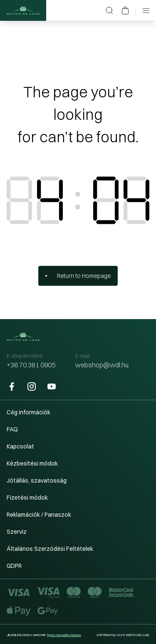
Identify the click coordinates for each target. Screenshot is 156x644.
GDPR (14, 566)
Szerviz (17, 532)
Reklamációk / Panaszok (39, 515)
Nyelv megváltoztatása (64, 635)
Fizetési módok (27, 498)
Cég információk (28, 412)
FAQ (12, 429)
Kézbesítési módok (32, 463)
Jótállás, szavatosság (37, 481)
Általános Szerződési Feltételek (50, 549)
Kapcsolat (20, 446)
